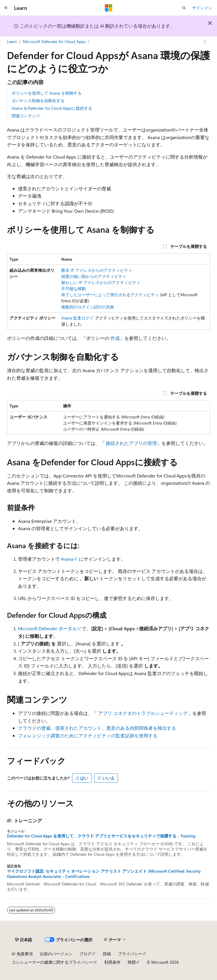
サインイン (202, 8)
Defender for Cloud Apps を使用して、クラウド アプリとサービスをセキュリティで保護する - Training (101, 836)
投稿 (107, 954)
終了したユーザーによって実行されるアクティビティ (110, 295)
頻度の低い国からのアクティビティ (94, 276)
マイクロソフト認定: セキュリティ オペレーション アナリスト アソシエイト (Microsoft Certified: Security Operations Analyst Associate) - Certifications (104, 874)
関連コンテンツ (26, 116)
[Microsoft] (109, 8)
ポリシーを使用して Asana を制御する (47, 93)
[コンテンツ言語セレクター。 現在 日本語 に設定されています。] (24, 940)
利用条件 (112, 962)
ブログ (85, 954)
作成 (115, 338)
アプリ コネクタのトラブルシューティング (143, 713)
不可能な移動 (73, 289)
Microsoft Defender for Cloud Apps (54, 41)
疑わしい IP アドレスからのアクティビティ (101, 282)
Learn (12, 41)
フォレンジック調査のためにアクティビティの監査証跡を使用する (88, 735)
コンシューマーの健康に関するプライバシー (52, 962)
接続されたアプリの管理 (131, 443)
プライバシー (130, 954)
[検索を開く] (184, 8)
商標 (132, 962)
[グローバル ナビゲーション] (6, 8)
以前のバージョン (56, 954)
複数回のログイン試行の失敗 (88, 307)
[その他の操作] (205, 42)
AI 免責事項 (22, 954)
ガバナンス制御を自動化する (38, 101)
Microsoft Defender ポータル (47, 628)
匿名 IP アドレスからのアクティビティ (97, 270)
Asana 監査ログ (75, 318)
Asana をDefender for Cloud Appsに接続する (52, 108)
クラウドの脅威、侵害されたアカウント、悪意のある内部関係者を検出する (97, 728)
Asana (67, 559)
